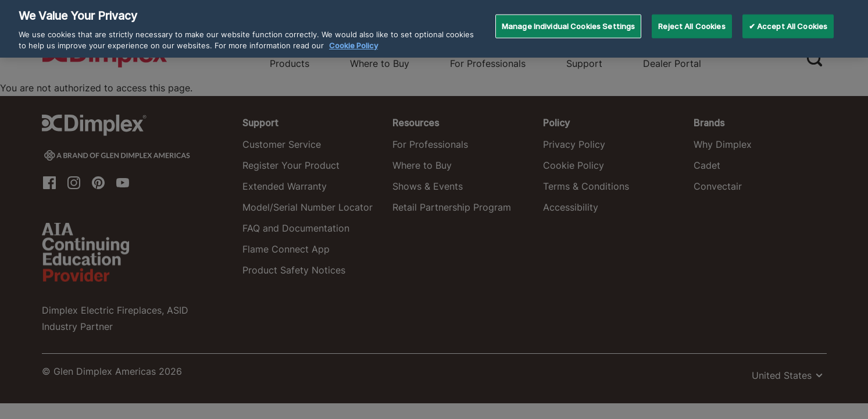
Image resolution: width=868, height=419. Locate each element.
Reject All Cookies (692, 17)
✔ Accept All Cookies (788, 17)
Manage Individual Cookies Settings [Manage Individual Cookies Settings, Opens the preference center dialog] (568, 17)
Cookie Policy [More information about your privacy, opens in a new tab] (353, 37)
